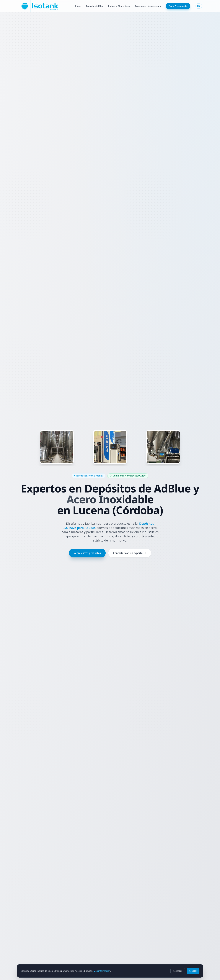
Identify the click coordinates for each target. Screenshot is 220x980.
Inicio (78, 6)
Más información (102, 971)
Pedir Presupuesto (178, 6)
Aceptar (193, 971)
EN (199, 6)
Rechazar (178, 971)
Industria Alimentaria (119, 6)
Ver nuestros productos (87, 553)
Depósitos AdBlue (94, 6)
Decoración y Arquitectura (148, 6)
